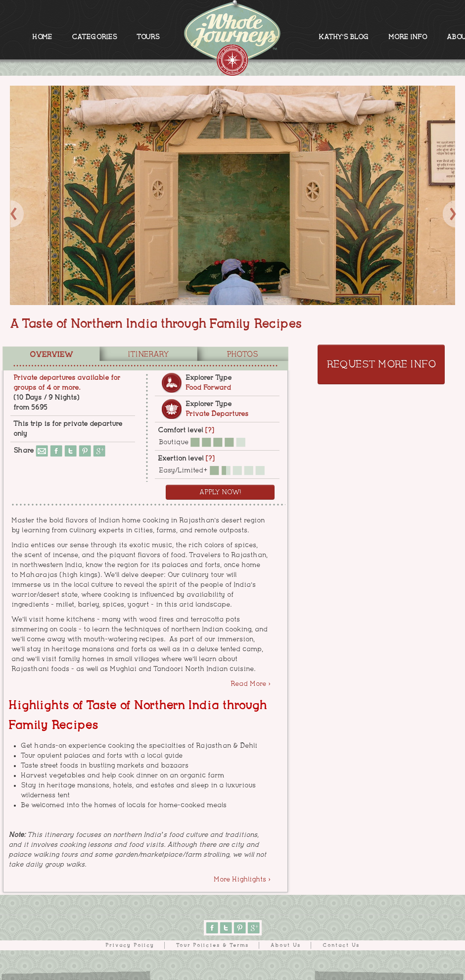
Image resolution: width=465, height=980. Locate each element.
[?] (209, 430)
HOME (42, 37)
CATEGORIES (94, 37)
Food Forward (208, 388)
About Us (286, 945)
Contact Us (341, 945)
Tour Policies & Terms (212, 945)
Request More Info (381, 365)
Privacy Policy (130, 945)
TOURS (148, 37)
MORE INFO (408, 37)
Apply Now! (220, 492)
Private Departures (217, 414)
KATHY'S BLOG (344, 37)
